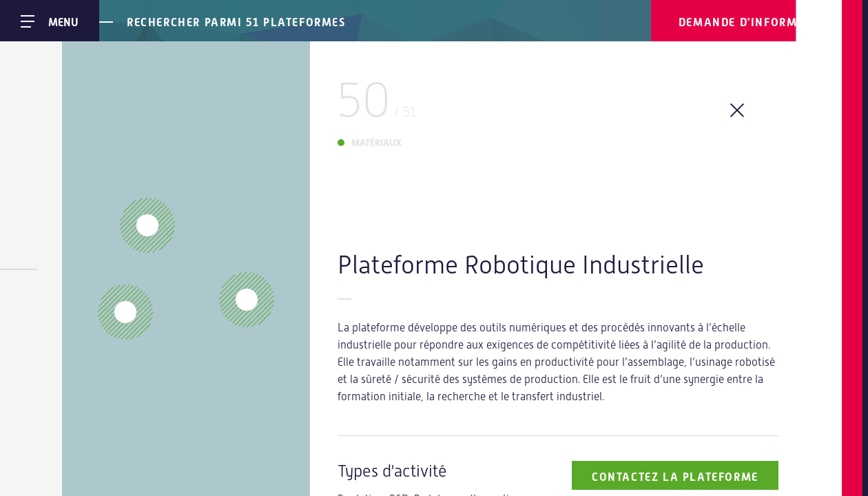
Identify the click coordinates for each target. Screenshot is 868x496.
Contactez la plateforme (675, 477)
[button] (125, 312)
